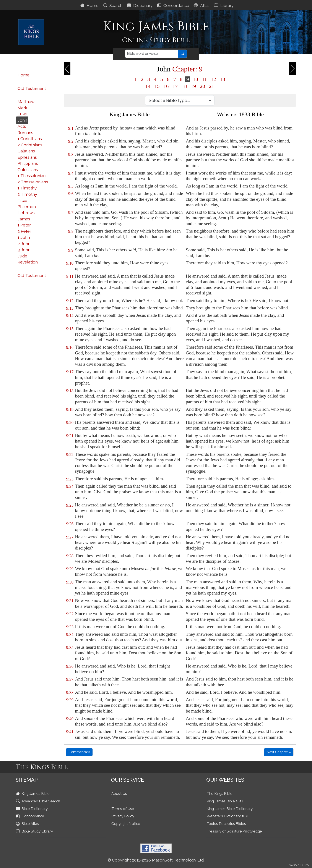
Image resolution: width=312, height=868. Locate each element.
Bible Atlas (28, 824)
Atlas (202, 5)
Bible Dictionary (32, 809)
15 (157, 86)
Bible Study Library (35, 831)
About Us (119, 794)
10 (195, 79)
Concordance (174, 5)
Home (90, 5)
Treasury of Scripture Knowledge (234, 831)
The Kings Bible (220, 794)
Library (224, 5)
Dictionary (140, 5)
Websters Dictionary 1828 (228, 816)
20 (203, 86)
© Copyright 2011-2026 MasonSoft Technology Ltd (156, 860)
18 (184, 86)
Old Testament (32, 88)
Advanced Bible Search (38, 801)
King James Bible (33, 794)
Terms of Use (123, 809)
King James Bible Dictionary (230, 809)
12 (213, 79)
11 (204, 79)
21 (212, 86)
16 (166, 86)
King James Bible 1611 (225, 801)
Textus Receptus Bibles (226, 824)
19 (193, 86)
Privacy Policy (123, 816)
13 (223, 79)
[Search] (152, 54)
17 (175, 86)
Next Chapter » (279, 752)
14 (148, 86)
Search (113, 5)
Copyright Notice (126, 824)
